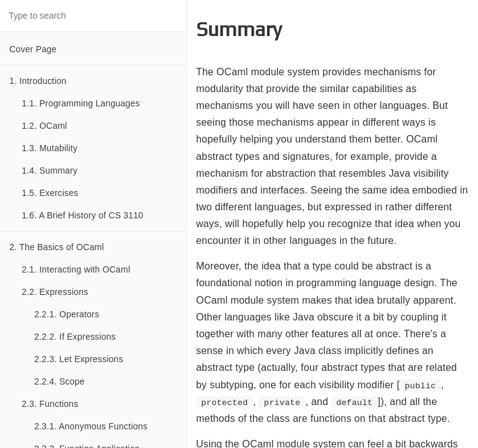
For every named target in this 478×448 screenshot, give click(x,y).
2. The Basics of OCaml (57, 247)
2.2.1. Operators (67, 314)
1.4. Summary (50, 170)
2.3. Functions (50, 404)
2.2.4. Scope (59, 381)
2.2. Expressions (55, 292)
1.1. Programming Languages (81, 103)
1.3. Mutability (49, 148)
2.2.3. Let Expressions (79, 359)
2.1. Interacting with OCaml (76, 269)
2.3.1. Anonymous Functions (91, 426)
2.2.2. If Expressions (75, 337)
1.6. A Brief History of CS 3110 (82, 215)
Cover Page (33, 49)
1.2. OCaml (45, 126)
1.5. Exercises (50, 193)
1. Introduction (38, 81)
